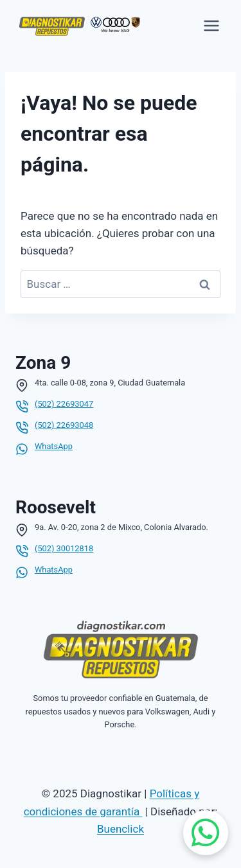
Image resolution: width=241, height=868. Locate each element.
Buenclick (121, 829)
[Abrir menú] (211, 25)
